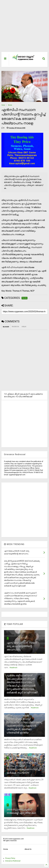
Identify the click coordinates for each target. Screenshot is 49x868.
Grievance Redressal (13, 861)
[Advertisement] (23, 27)
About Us (28, 849)
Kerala (10, 105)
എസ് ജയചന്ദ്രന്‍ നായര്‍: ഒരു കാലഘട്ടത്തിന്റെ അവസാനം (22, 646)
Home (3, 105)
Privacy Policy (10, 858)
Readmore (13, 668)
